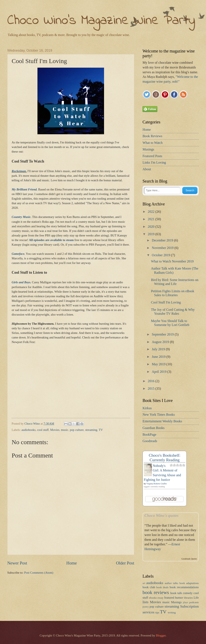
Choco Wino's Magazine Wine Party (101, 21)
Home (72, 563)
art (144, 583)
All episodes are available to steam (51, 240)
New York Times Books (159, 415)
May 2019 (159, 364)
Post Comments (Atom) (39, 573)
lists (145, 602)
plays (186, 602)
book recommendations (184, 587)
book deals (162, 587)
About (147, 169)
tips (157, 612)
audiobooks (29, 430)
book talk (176, 593)
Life (196, 598)
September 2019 (163, 334)
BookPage (150, 435)
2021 (151, 219)
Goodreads (150, 441)
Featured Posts (152, 156)
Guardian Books (154, 428)
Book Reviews (152, 136)
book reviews (156, 592)
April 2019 (159, 372)
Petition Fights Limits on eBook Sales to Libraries (172, 293)
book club (149, 587)
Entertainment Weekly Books (162, 421)
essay (161, 598)
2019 (151, 234)
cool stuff (43, 430)
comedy (188, 593)
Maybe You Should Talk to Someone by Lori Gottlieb (170, 323)
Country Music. (22, 217)
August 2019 (161, 342)
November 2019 (163, 248)
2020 (151, 227)
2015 (151, 389)
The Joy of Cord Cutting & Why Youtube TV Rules (173, 312)
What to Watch (153, 143)
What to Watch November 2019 (172, 261)
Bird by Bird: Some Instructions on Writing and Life (175, 282)
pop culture (77, 430)
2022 (151, 212)
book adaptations (189, 583)
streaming (91, 430)
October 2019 (161, 255)
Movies (55, 430)
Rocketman (19, 171)
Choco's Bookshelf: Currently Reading (165, 458)
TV (101, 430)
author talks (172, 583)
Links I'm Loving (154, 163)
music (65, 430)
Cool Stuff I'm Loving (166, 302)
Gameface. (18, 254)
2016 (151, 381)
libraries (188, 598)
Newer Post (17, 563)
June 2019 (159, 357)
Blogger (161, 635)
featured (169, 598)
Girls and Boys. (21, 282)
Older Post (125, 563)
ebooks (153, 598)
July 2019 (159, 349)
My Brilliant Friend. (25, 189)
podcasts (194, 602)
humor (179, 598)
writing (172, 612)
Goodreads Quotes (189, 559)
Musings (148, 149)
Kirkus (147, 408)
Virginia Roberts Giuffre (156, 484)
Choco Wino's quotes (161, 515)
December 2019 (163, 240)
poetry (146, 607)
